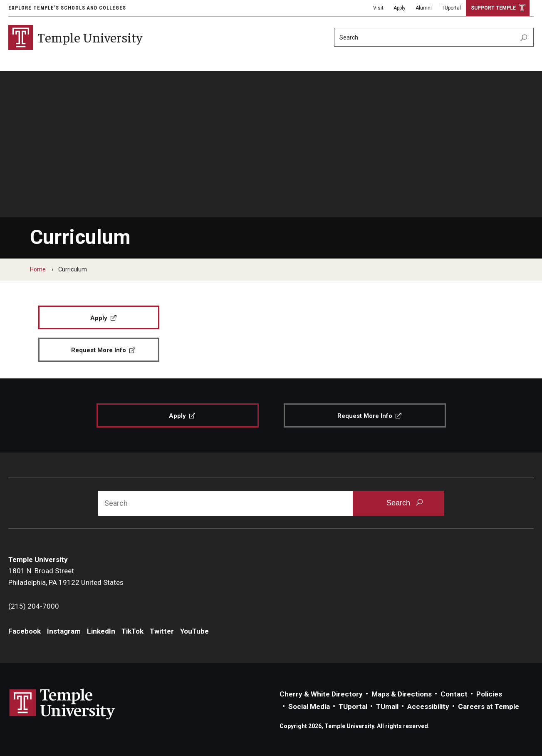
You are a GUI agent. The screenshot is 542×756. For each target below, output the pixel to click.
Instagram (64, 631)
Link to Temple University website (62, 704)
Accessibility (428, 706)
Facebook (25, 631)
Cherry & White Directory (321, 694)
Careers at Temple (489, 706)
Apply (400, 8)
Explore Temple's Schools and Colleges (67, 8)
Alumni (424, 8)
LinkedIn (101, 631)
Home (38, 269)
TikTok (132, 631)
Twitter (162, 631)
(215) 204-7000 (34, 606)
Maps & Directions (402, 694)
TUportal (451, 8)
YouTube (194, 631)
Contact (454, 694)
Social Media (309, 706)
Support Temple (493, 8)
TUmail (387, 706)
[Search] (434, 37)
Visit (378, 8)
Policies (489, 694)
